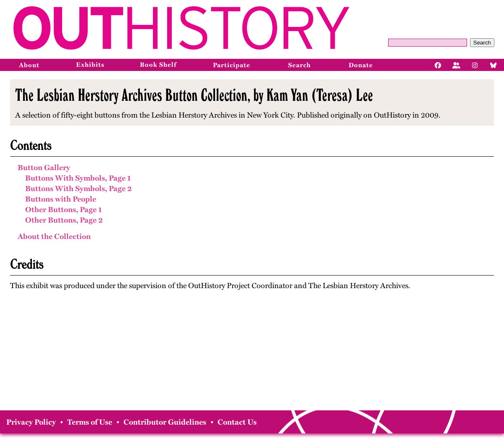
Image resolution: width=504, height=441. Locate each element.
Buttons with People (61, 199)
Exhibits (90, 65)
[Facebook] (438, 65)
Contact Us (237, 422)
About (29, 65)
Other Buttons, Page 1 (63, 210)
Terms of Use (90, 422)
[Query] (428, 43)
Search (482, 43)
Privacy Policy (31, 422)
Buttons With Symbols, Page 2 (79, 189)
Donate (361, 65)
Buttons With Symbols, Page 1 (78, 178)
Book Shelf (158, 65)
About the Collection (54, 236)
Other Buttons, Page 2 (64, 220)
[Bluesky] (493, 65)
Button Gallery (44, 168)
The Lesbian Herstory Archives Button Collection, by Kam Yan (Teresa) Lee (194, 95)
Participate (232, 65)
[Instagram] (475, 65)
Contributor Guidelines (165, 422)
